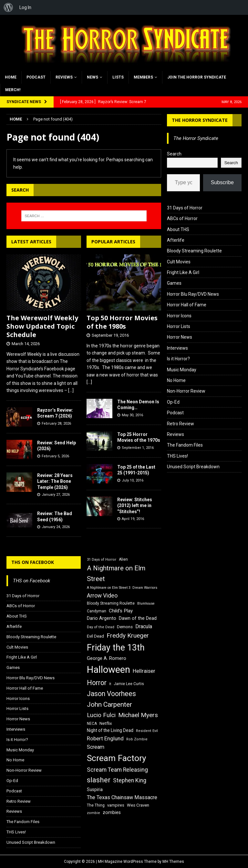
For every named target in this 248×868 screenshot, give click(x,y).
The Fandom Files (185, 445)
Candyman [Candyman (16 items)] (97, 611)
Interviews (177, 348)
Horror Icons (179, 316)
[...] (71, 390)
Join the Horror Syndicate (197, 77)
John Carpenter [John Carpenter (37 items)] (109, 704)
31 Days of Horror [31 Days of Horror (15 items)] (102, 560)
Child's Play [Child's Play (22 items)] (121, 611)
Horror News (180, 337)
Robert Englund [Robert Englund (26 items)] (105, 738)
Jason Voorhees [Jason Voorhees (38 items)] (111, 694)
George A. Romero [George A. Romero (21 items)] (107, 658)
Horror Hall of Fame (187, 305)
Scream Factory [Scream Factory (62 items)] (117, 758)
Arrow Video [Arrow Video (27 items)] (102, 596)
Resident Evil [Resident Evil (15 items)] (147, 731)
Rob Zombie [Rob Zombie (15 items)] (137, 739)
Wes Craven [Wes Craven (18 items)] (138, 805)
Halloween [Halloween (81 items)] (108, 670)
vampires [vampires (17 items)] (116, 805)
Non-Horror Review (186, 391)
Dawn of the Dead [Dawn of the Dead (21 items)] (138, 618)
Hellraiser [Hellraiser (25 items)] (144, 671)
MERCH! (13, 90)
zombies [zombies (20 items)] (112, 812)
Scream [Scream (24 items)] (96, 747)
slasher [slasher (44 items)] (99, 780)
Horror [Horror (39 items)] (97, 683)
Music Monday (182, 370)
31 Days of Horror (185, 208)
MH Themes (173, 862)
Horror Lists (179, 326)
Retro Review (181, 424)
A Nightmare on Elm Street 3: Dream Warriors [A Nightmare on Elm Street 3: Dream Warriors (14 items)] (122, 588)
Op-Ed (173, 402)
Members (143, 77)
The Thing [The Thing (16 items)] (96, 805)
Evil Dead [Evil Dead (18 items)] (95, 636)
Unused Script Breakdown (193, 467)
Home (11, 77)
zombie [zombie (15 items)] (93, 813)
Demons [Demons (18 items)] (125, 627)
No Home (176, 380)
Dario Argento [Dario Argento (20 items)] (102, 618)
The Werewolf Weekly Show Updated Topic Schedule (42, 326)
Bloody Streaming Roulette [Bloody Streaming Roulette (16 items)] (111, 603)
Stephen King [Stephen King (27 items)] (130, 780)
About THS (178, 229)
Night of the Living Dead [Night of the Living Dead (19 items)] (110, 730)
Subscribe (222, 182)
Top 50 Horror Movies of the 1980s (122, 322)
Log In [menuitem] (25, 7)
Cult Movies (179, 262)
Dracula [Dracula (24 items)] (144, 626)
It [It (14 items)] (110, 684)
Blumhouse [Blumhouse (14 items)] (146, 603)
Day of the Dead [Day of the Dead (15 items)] (101, 627)
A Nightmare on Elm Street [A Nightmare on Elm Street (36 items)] (116, 573)
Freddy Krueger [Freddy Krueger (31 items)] (128, 635)
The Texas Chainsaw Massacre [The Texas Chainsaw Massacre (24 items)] (122, 797)
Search (174, 154)
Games (174, 283)
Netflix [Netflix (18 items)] (106, 723)
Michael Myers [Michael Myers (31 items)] (138, 715)
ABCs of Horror (182, 218)
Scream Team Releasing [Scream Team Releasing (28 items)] (117, 770)
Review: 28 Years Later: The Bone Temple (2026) (55, 481)
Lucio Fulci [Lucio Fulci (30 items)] (101, 715)
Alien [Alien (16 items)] (123, 559)
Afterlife (176, 240)
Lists (118, 77)
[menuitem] (8, 7)
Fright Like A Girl (183, 272)
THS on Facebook (33, 562)
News (93, 77)
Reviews (64, 77)
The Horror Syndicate (200, 120)
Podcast (36, 77)
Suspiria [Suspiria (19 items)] (95, 789)
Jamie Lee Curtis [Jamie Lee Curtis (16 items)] (129, 684)
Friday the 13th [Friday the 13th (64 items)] (116, 648)
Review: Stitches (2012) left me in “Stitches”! (135, 505)
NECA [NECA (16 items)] (92, 724)
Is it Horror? (178, 359)
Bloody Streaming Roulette (194, 251)
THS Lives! (177, 456)
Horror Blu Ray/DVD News (193, 294)
